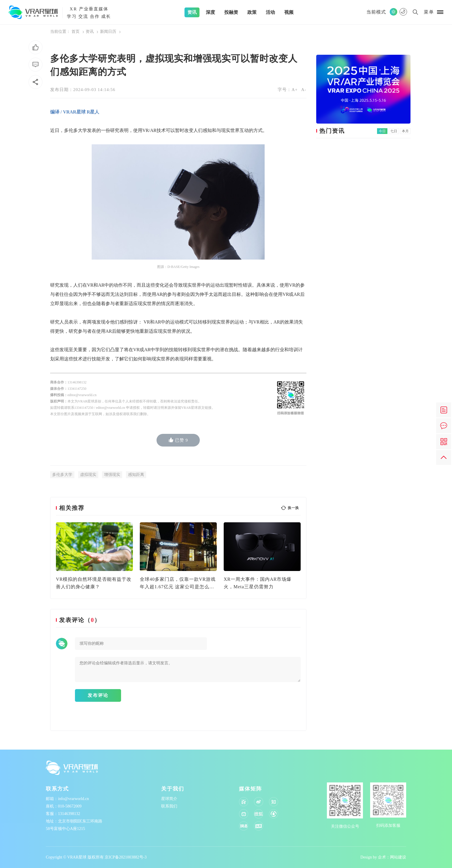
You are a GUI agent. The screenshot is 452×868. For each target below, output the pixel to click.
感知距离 (136, 475)
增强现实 (112, 475)
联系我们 (169, 806)
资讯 (192, 12)
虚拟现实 (88, 475)
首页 (76, 32)
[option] (94, 556)
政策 (252, 12)
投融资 (231, 12)
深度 (210, 12)
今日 (382, 131)
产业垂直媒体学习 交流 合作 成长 (89, 12)
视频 (289, 12)
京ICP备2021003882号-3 (126, 857)
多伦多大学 (62, 475)
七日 (394, 131)
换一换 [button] (293, 508)
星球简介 (169, 799)
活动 (270, 12)
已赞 (178, 440)
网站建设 (398, 857)
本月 (405, 131)
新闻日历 (108, 32)
